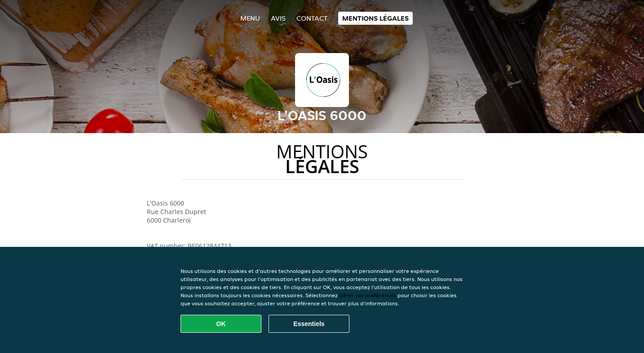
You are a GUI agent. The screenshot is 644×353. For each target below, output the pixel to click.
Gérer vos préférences (368, 295)
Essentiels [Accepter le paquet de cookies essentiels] (309, 324)
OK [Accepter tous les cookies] (221, 324)
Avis (278, 18)
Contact (312, 18)
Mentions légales (375, 18)
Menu (250, 18)
